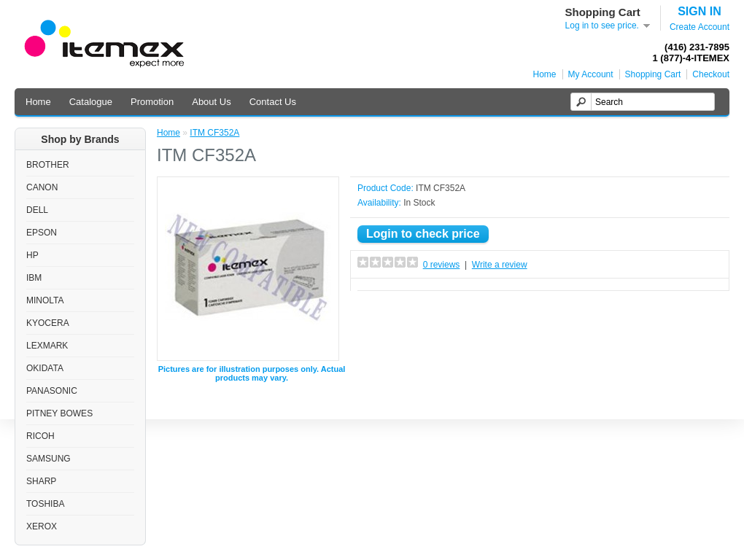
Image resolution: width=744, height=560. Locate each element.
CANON (42, 187)
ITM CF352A (214, 133)
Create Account (700, 27)
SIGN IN (700, 11)
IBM (34, 278)
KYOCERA (48, 323)
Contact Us (273, 102)
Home (545, 74)
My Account (591, 74)
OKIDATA (45, 368)
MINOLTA (45, 300)
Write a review (500, 265)
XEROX (42, 526)
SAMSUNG (49, 459)
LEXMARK (47, 346)
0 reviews (442, 265)
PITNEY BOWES (59, 413)
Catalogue (91, 102)
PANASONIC (52, 391)
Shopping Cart (653, 74)
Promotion (152, 102)
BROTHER (48, 165)
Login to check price (423, 234)
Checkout (711, 74)
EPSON (42, 233)
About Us (211, 102)
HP (32, 255)
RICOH (40, 436)
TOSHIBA (45, 504)
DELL (37, 210)
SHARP (41, 481)
